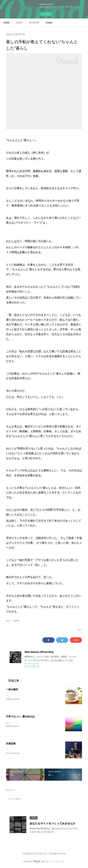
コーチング (34, 23)
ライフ (19, 23)
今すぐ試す (46, 14)
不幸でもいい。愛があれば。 (21, 717)
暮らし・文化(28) (13, 621)
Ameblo (49, 23)
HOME (6, 23)
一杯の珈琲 (12, 689)
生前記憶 (11, 744)
